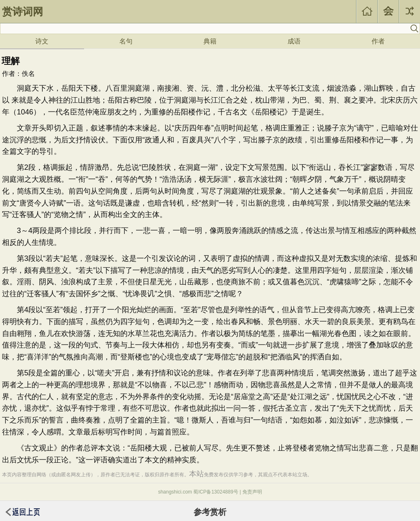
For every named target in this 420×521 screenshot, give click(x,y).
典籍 (210, 41)
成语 (294, 41)
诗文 (42, 41)
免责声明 (252, 492)
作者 (378, 41)
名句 (126, 41)
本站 (196, 474)
